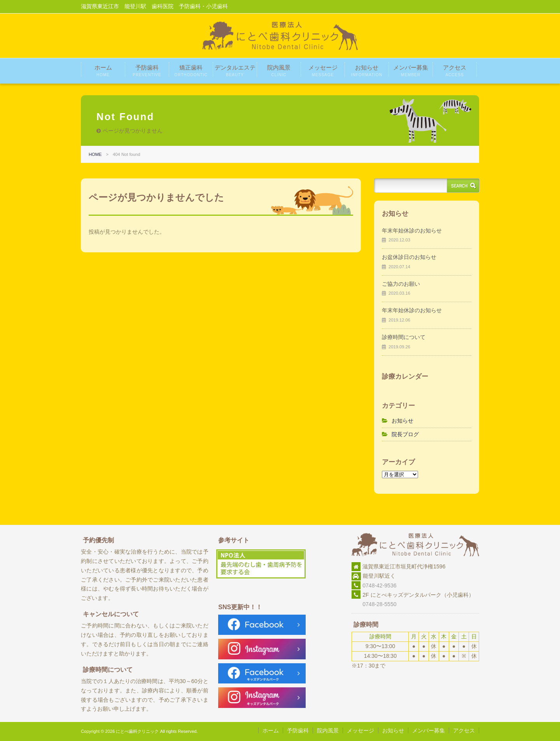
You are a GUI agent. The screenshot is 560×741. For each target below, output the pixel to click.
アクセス (455, 71)
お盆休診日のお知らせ (409, 257)
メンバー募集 (411, 71)
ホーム (103, 71)
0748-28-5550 (374, 604)
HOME (95, 154)
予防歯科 (147, 71)
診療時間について (404, 337)
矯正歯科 (191, 71)
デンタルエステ (235, 71)
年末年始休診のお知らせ (412, 231)
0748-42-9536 (379, 585)
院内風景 (279, 71)
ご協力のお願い (401, 284)
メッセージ (323, 71)
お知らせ (367, 71)
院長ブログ (405, 434)
